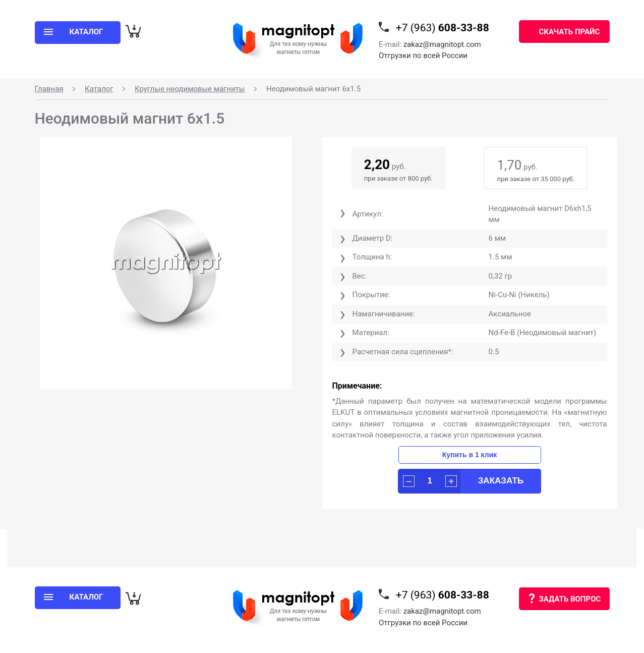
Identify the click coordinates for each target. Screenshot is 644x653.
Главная (49, 89)
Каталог (99, 89)
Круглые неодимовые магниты (190, 89)
